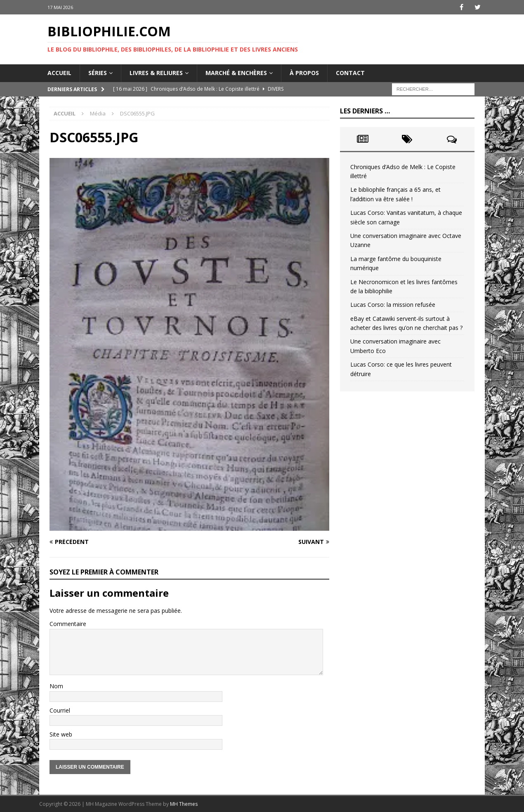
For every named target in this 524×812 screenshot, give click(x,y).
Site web (61, 734)
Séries (98, 73)
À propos (304, 73)
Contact (350, 73)
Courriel (60, 710)
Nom (56, 686)
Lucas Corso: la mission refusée (393, 305)
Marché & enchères (236, 73)
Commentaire (68, 624)
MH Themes (184, 804)
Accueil (59, 73)
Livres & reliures (156, 73)
